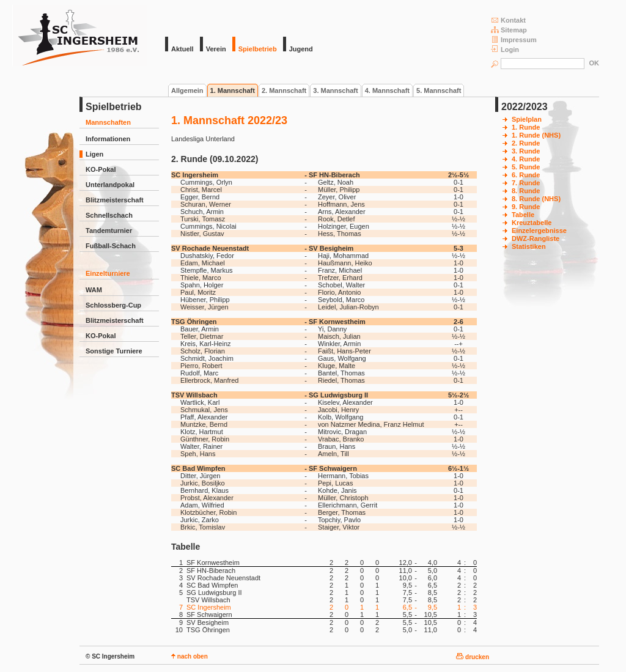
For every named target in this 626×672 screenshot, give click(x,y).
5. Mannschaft (439, 90)
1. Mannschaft (233, 90)
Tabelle (523, 215)
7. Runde (526, 183)
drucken (473, 657)
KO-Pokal (101, 169)
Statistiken (529, 246)
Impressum (514, 39)
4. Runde (526, 159)
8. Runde (526, 191)
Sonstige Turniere (114, 351)
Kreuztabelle (532, 223)
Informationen (108, 139)
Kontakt (508, 20)
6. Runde (526, 175)
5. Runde (526, 167)
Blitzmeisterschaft (115, 200)
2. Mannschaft (284, 90)
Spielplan (527, 119)
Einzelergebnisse (539, 231)
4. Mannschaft (387, 90)
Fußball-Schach (111, 246)
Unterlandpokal (110, 185)
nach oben (190, 656)
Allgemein (187, 90)
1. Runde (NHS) (536, 135)
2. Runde (526, 143)
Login (505, 49)
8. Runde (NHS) (536, 199)
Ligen (94, 154)
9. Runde (526, 207)
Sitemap (509, 30)
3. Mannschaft (335, 90)
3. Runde (526, 151)
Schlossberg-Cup (113, 305)
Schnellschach (109, 215)
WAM (94, 290)
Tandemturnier (109, 231)
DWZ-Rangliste (536, 238)
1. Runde (526, 127)
